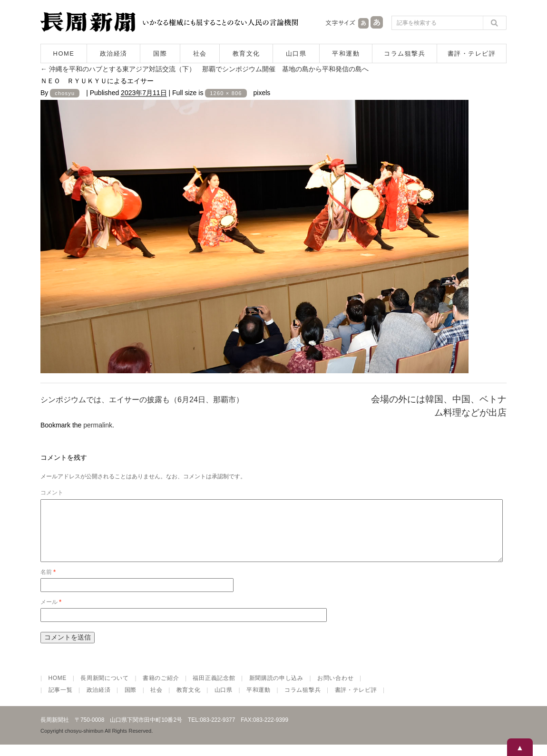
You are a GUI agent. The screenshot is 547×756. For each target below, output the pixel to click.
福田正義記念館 (214, 689)
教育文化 (246, 53)
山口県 (296, 53)
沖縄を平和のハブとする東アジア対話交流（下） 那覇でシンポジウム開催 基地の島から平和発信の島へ (205, 69)
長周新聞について (105, 689)
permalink (98, 425)
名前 (48, 583)
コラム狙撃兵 (405, 53)
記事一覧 (61, 701)
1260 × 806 (226, 93)
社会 (200, 53)
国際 (160, 53)
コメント (52, 493)
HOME (64, 53)
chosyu (65, 93)
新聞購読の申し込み (276, 689)
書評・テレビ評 (472, 53)
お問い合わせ (335, 689)
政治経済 (114, 53)
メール (51, 613)
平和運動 (346, 53)
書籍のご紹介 (161, 689)
